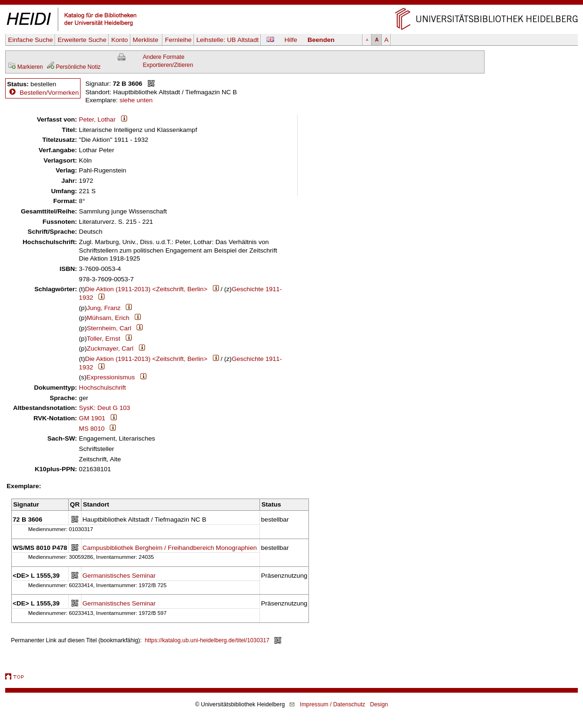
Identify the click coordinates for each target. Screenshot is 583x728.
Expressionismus (110, 377)
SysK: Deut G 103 (105, 408)
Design (379, 704)
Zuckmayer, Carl (110, 348)
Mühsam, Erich (108, 318)
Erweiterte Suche (82, 40)
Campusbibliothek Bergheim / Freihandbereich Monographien (170, 548)
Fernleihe (178, 40)
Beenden (321, 40)
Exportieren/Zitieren (168, 65)
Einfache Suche (30, 40)
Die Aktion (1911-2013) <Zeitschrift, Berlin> (146, 289)
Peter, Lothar (97, 119)
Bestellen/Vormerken (49, 93)
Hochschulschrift (103, 388)
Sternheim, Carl (109, 328)
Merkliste (146, 40)
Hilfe (291, 40)
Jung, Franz (104, 308)
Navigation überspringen (292, 4)
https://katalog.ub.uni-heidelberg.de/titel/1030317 (207, 640)
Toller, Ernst (103, 339)
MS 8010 (92, 429)
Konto (120, 40)
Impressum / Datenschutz (333, 704)
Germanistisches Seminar (119, 576)
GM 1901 (92, 418)
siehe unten (136, 100)
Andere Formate (163, 57)
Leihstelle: (227, 40)
